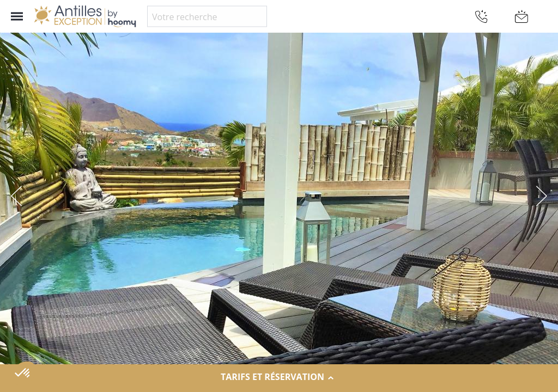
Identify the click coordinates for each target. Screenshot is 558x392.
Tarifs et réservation (279, 377)
